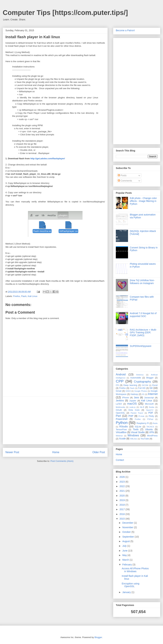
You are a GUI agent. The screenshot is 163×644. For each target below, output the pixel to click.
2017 (123, 509)
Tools (136, 429)
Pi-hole (142, 416)
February (127, 565)
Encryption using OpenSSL (131, 585)
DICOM (145, 385)
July (125, 546)
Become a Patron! (125, 30)
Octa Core (134, 410)
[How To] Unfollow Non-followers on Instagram (142, 282)
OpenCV (150, 410)
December (128, 523)
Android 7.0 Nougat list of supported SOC (143, 315)
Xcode (122, 439)
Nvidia (152, 407)
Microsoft (149, 404)
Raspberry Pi (143, 423)
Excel (155, 385)
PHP (131, 416)
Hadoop (134, 394)
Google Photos (141, 391)
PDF (151, 413)
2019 (123, 500)
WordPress (152, 436)
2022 (123, 486)
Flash (24, 296)
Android (121, 374)
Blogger (150, 378)
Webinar (119, 436)
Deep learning (130, 385)
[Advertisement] (55, 420)
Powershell (122, 419)
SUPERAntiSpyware (141, 346)
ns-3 (142, 407)
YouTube (145, 439)
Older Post (99, 452)
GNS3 (128, 391)
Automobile (136, 378)
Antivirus (140, 375)
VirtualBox (121, 432)
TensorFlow (121, 430)
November (128, 527)
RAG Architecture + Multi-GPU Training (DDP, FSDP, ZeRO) (143, 333)
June (125, 551)
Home (56, 452)
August (126, 541)
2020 (123, 496)
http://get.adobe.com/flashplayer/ (48, 158)
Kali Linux (33, 296)
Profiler (138, 419)
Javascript (149, 398)
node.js (132, 407)
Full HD (142, 388)
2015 (123, 519)
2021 (123, 491)
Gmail (119, 391)
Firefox (17, 296)
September (128, 537)
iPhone (126, 398)
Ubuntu (149, 429)
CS (117, 385)
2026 (123, 477)
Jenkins (120, 401)
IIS (143, 394)
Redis (155, 423)
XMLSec (134, 439)
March (126, 560)
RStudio (124, 427)
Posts (122, 175)
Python (122, 423)
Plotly (151, 416)
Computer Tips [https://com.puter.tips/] (65, 13)
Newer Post (12, 452)
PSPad (150, 419)
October (127, 532)
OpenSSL (120, 413)
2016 (123, 514)
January (127, 592)
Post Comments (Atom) (62, 461)
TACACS (150, 427)
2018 (123, 505)
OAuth (119, 410)
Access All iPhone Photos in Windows (135, 570)
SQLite (138, 427)
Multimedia (120, 407)
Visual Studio (138, 432)
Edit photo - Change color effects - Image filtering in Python (143, 201)
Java (136, 397)
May (125, 555)
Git (151, 388)
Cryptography (143, 382)
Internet (153, 394)
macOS (132, 404)
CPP (120, 381)
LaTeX (119, 404)
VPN (152, 432)
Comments (125, 181)
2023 (123, 482)
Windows (133, 435)
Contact (120, 460)
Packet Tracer (137, 413)
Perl (118, 416)
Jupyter (133, 401)
